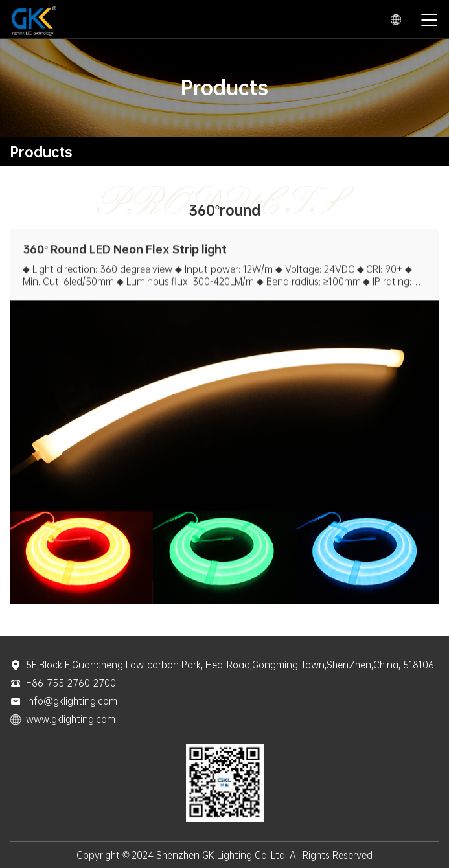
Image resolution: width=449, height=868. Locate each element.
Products (41, 152)
